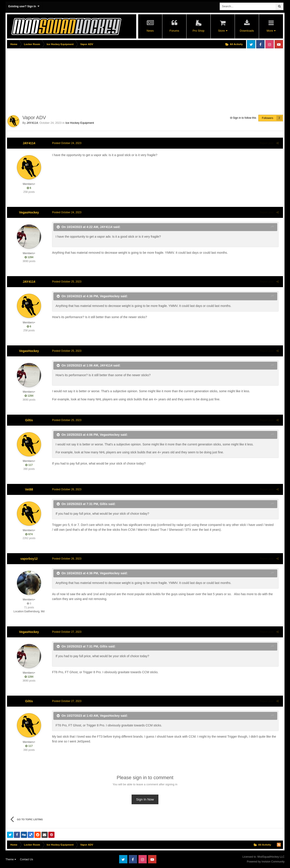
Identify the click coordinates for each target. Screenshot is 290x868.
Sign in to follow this (245, 118)
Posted (66, 143)
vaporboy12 (29, 559)
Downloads (247, 31)
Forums (174, 31)
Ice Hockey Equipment (80, 123)
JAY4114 (32, 123)
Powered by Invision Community (266, 862)
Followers (267, 118)
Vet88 (29, 489)
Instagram (270, 44)
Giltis (29, 420)
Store (223, 31)
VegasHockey (29, 212)
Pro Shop (198, 31)
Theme (11, 859)
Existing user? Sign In (24, 6)
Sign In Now (145, 799)
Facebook (260, 44)
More (271, 31)
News (150, 31)
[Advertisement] (87, 81)
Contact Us (26, 859)
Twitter (251, 44)
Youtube (279, 44)
